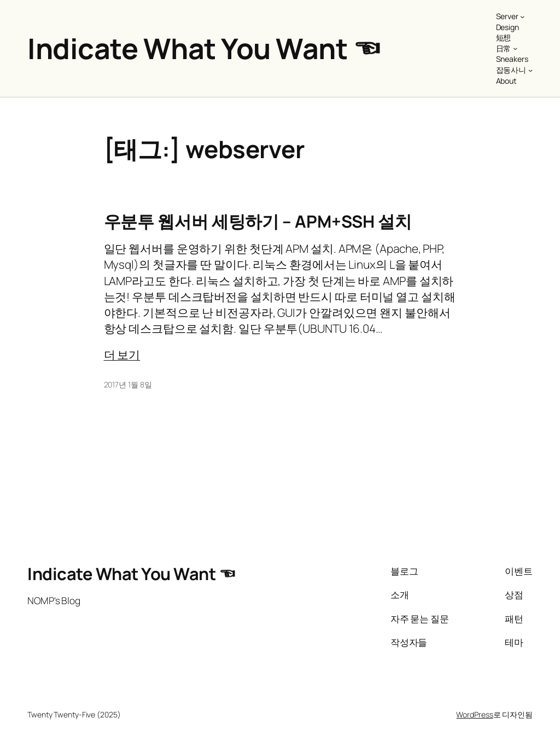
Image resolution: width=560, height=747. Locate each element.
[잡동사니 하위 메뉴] (530, 70)
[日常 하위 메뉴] (515, 48)
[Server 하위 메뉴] (522, 16)
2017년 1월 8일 (128, 384)
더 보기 (122, 355)
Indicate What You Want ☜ (204, 48)
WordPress (474, 714)
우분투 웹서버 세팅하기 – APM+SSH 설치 (258, 221)
